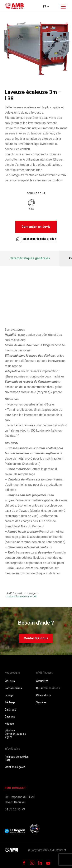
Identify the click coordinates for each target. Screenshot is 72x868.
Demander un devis (36, 227)
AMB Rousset (44, 673)
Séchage (10, 702)
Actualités (42, 681)
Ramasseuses (13, 688)
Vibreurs (10, 681)
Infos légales (12, 749)
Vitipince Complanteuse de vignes (15, 734)
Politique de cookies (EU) (17, 758)
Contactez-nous (36, 638)
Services (41, 702)
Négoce (9, 724)
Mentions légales (15, 767)
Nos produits (12, 673)
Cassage (10, 717)
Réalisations (43, 695)
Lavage (9, 695)
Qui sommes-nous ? (48, 688)
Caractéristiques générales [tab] (30, 258)
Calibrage (10, 710)
